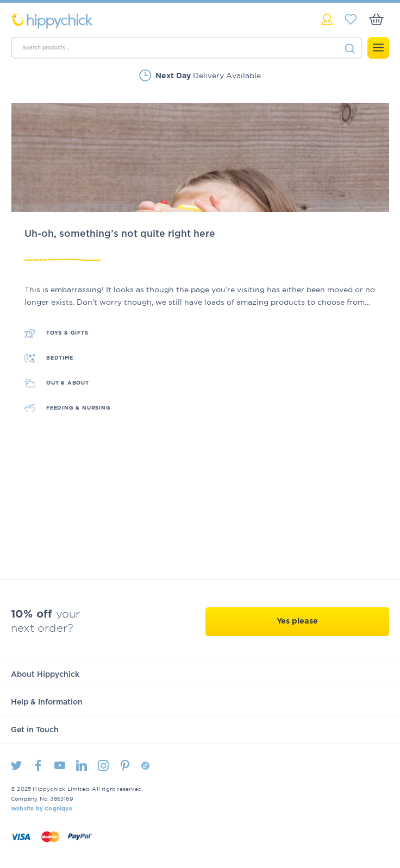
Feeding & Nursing (79, 408)
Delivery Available (208, 76)
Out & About (68, 383)
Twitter (16, 765)
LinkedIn (82, 765)
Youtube (60, 765)
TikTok (145, 766)
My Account (327, 19)
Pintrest (125, 765)
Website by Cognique (42, 809)
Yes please (297, 621)
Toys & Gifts (67, 333)
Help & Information (47, 702)
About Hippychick (45, 675)
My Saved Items (351, 19)
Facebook (38, 765)
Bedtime (60, 358)
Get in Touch (35, 730)
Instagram (103, 765)
